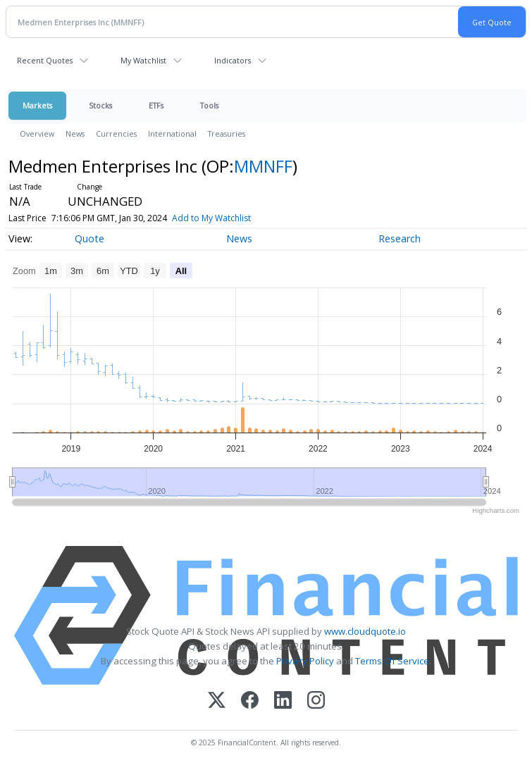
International (172, 133)
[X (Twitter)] (217, 701)
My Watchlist (143, 60)
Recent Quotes (45, 60)
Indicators (233, 60)
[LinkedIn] (283, 701)
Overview (37, 133)
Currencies (116, 133)
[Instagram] (316, 701)
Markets (37, 105)
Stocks (100, 105)
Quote (89, 238)
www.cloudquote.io (365, 631)
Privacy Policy (305, 661)
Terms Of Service (392, 661)
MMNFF (263, 166)
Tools (209, 105)
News (75, 133)
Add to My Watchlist (235, 218)
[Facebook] (250, 701)
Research (400, 238)
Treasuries (227, 133)
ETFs (156, 105)
